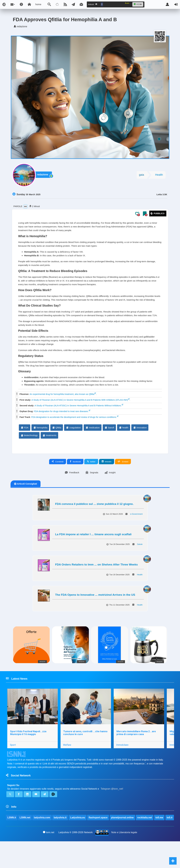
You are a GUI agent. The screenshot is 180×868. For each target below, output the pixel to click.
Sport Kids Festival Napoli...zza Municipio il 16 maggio (28, 751)
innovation (140, 445)
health (124, 445)
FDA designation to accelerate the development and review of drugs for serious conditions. (74, 434)
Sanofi (109, 445)
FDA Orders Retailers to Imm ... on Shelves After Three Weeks (97, 582)
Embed (123, 479)
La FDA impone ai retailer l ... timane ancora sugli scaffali (93, 552)
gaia (141, 176)
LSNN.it (12, 837)
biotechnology (29, 452)
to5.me (160, 837)
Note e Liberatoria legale (124, 859)
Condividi (58, 479)
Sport (13, 763)
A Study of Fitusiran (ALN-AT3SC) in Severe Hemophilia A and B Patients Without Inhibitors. (78, 423)
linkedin (107, 479)
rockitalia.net (145, 837)
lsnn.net (49, 859)
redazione (44, 176)
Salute (140, 562)
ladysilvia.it (60, 837)
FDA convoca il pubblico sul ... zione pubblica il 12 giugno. (94, 521)
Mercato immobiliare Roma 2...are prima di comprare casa (136, 751)
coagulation (73, 445)
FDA (24, 445)
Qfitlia (57, 445)
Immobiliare (123, 763)
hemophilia (40, 445)
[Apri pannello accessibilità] (21, 4)
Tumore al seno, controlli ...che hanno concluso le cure (86, 751)
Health (159, 176)
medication (93, 445)
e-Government (136, 531)
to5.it (10, 844)
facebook (75, 479)
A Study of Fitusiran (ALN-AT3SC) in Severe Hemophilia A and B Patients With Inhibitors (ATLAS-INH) (80, 417)
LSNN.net (25, 837)
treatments (49, 452)
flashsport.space (98, 837)
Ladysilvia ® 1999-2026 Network (76, 859)
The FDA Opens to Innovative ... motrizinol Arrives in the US (95, 612)
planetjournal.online (123, 837)
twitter (91, 479)
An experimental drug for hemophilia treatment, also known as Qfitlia (62, 411)
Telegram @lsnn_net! (112, 808)
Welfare (67, 763)
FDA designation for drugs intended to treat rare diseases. (61, 429)
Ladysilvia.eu (78, 837)
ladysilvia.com (42, 837)
